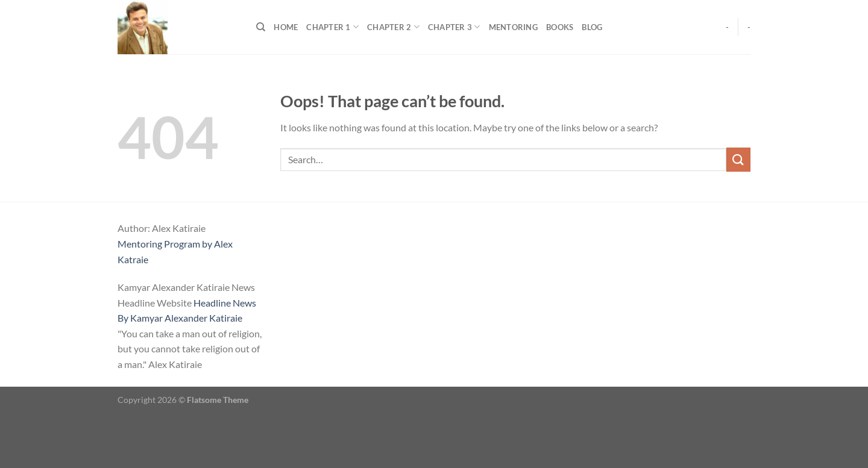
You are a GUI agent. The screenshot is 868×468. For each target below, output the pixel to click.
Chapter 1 (332, 27)
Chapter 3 (454, 27)
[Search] (261, 27)
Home (286, 27)
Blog (592, 27)
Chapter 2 (393, 27)
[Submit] (738, 159)
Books (560, 27)
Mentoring (513, 27)
